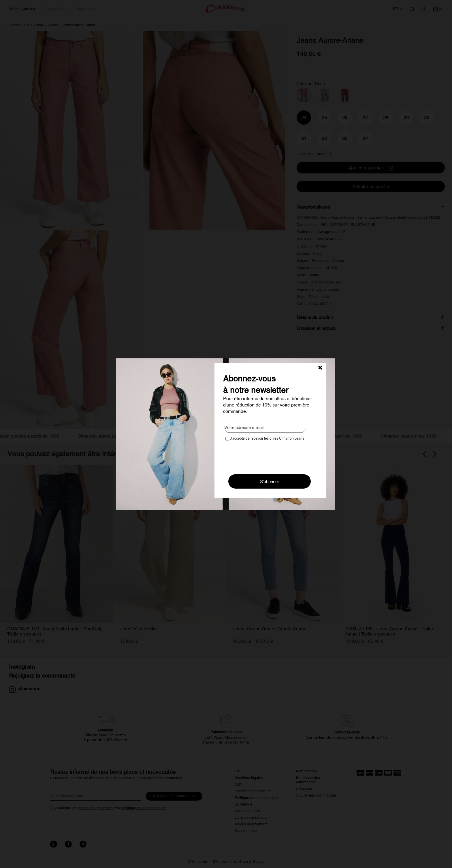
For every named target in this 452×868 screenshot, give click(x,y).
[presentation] (269, 455)
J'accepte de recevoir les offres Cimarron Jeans (265, 438)
